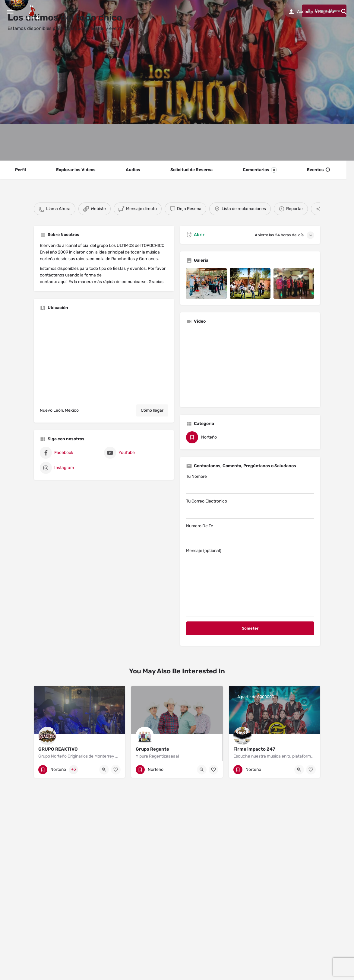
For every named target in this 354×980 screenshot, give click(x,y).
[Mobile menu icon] (10, 12)
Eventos (318, 170)
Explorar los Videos (76, 170)
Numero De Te (250, 533)
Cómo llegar (152, 410)
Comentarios (260, 170)
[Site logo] (33, 12)
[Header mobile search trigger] (344, 12)
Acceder (305, 12)
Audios (133, 170)
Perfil (21, 170)
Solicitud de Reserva (191, 170)
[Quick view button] (104, 770)
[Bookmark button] (116, 770)
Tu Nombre (250, 484)
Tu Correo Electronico (250, 509)
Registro (326, 12)
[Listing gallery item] (206, 283)
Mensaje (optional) (250, 583)
